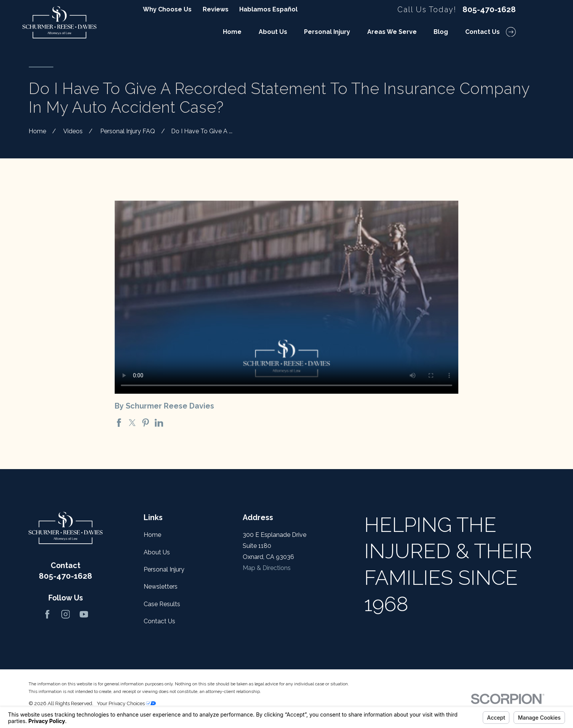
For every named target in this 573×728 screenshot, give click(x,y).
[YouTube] (84, 614)
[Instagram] (66, 614)
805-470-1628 (489, 10)
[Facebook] (47, 614)
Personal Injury (164, 569)
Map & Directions (267, 568)
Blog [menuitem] (441, 32)
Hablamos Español (268, 9)
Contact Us (159, 621)
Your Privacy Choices (126, 703)
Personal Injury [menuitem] (327, 32)
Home (152, 535)
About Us (157, 552)
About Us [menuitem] (273, 32)
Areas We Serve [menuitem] (392, 32)
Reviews (216, 9)
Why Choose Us (167, 9)
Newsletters (161, 587)
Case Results (162, 604)
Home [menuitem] (232, 32)
